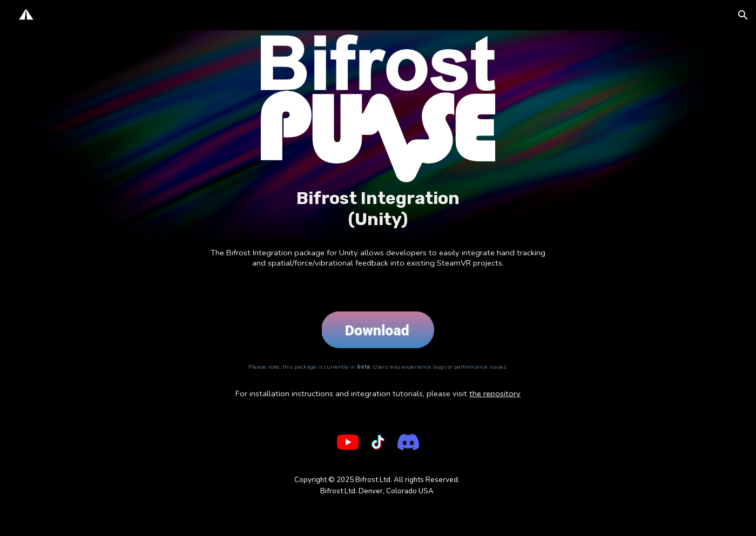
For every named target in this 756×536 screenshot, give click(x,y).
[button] (743, 15)
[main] (378, 209)
